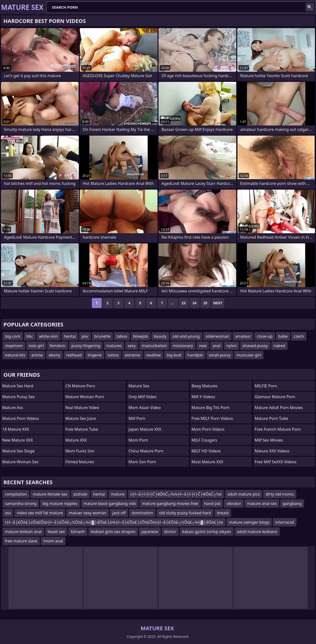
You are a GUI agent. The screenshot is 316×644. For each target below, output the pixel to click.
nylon (232, 346)
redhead (74, 355)
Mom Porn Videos (208, 429)
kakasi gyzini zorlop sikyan (207, 532)
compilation (16, 494)
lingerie (95, 355)
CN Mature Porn (80, 386)
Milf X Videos (203, 397)
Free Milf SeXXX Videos (275, 462)
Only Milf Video (142, 397)
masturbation (154, 346)
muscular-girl (249, 355)
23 (184, 303)
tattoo (113, 355)
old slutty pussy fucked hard (185, 513)
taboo (122, 336)
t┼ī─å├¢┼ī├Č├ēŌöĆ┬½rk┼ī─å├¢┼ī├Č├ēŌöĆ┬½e (176, 494)
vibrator (234, 503)
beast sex (56, 532)
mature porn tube (271, 418)
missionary (183, 346)
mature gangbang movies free (170, 503)
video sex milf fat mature (40, 513)
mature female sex (50, 494)
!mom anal (53, 541)
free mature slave (21, 541)
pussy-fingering (86, 346)
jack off (119, 513)
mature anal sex (262, 503)
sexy (132, 346)
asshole (80, 494)
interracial (285, 522)
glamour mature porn (275, 397)
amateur (243, 336)
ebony (54, 355)
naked (279, 346)
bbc (30, 336)
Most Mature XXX (207, 462)
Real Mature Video (82, 408)
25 (205, 303)
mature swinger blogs (249, 522)
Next (218, 303)
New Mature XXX (18, 440)
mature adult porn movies (279, 408)
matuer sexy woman (88, 513)
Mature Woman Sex (20, 462)
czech (299, 336)
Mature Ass (13, 408)
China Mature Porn (146, 451)
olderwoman (217, 336)
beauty (160, 336)
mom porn (138, 440)
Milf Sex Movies (269, 440)
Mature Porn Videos (21, 418)
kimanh (78, 532)
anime (37, 355)
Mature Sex (139, 386)
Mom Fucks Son (80, 451)
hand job (212, 503)
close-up (265, 336)
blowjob (141, 336)
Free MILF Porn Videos (212, 418)
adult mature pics (244, 494)
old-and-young (186, 336)
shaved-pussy (255, 346)
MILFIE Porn (266, 386)
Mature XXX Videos (272, 451)
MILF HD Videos (206, 451)
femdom (58, 346)
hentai (70, 336)
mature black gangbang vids (110, 503)
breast (223, 513)
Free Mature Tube (82, 429)
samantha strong (21, 503)
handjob (195, 355)
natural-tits (15, 355)
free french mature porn (278, 429)
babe (283, 336)
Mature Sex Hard (18, 386)
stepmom (14, 346)
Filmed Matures (80, 462)
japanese (150, 532)
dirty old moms (280, 494)
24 (195, 303)
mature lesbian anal (23, 532)
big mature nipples (60, 503)
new (203, 346)
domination (142, 513)
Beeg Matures (205, 386)
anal (217, 346)
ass (8, 513)
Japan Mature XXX (145, 429)
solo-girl (36, 346)
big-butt (174, 355)
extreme (132, 355)
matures (114, 346)
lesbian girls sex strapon (113, 532)
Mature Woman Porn (85, 397)
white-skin (49, 336)
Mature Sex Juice (81, 418)
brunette (102, 336)
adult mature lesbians (257, 532)
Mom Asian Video (145, 408)
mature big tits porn (211, 408)
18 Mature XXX (16, 429)
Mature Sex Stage (18, 451)
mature (118, 494)
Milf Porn (137, 418)
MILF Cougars (204, 440)
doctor (170, 532)
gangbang (292, 503)
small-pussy (220, 355)
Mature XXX (76, 440)
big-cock (13, 336)
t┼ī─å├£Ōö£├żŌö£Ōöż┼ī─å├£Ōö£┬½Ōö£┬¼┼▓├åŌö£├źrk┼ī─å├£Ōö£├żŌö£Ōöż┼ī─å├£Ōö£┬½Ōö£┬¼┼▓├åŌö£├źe (114, 522)
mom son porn (142, 462)
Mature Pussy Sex (19, 397)
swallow (153, 355)
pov (85, 336)
